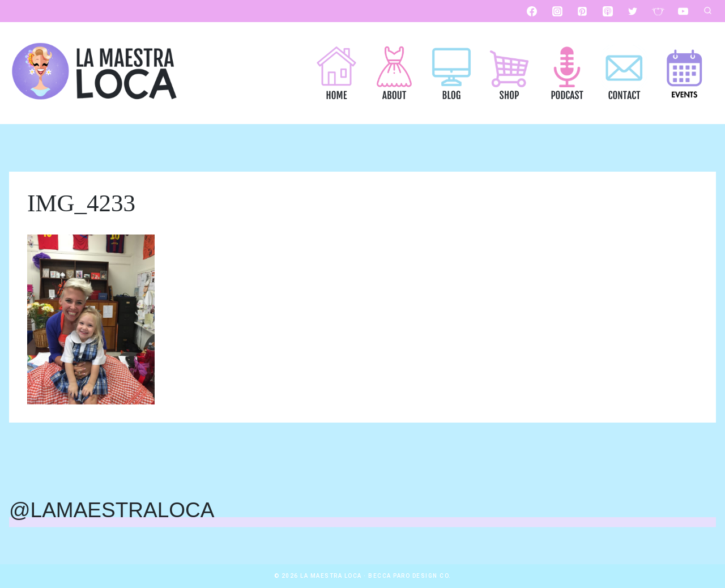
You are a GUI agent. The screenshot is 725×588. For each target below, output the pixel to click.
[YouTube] (683, 11)
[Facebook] (532, 11)
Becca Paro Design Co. (410, 576)
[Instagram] (557, 11)
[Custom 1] (658, 11)
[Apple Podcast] (608, 11)
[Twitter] (633, 11)
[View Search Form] (707, 11)
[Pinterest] (582, 11)
